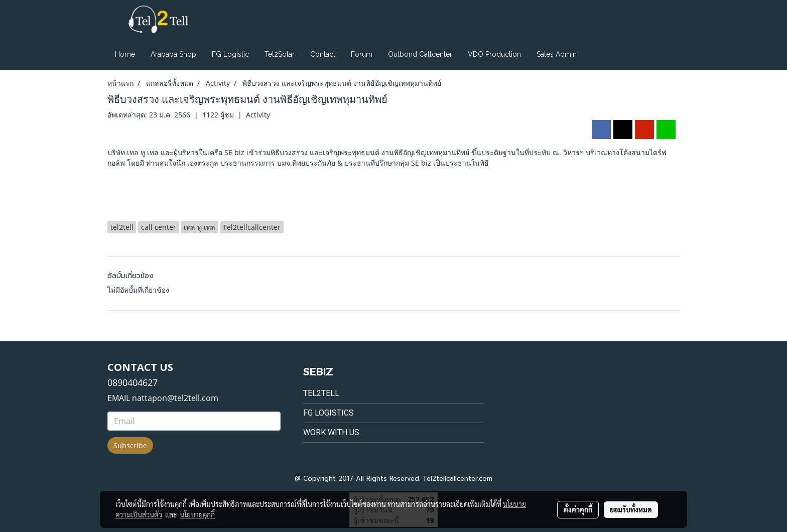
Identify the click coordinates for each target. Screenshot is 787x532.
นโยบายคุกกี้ (197, 514)
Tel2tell (321, 393)
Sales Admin (557, 54)
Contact (323, 54)
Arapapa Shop (173, 54)
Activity (258, 115)
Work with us (331, 432)
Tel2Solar (280, 54)
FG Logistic (230, 54)
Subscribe (130, 445)
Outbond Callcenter (420, 54)
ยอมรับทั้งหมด (631, 509)
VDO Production (494, 54)
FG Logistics (329, 413)
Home (125, 54)
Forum (362, 54)
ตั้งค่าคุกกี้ (578, 509)
